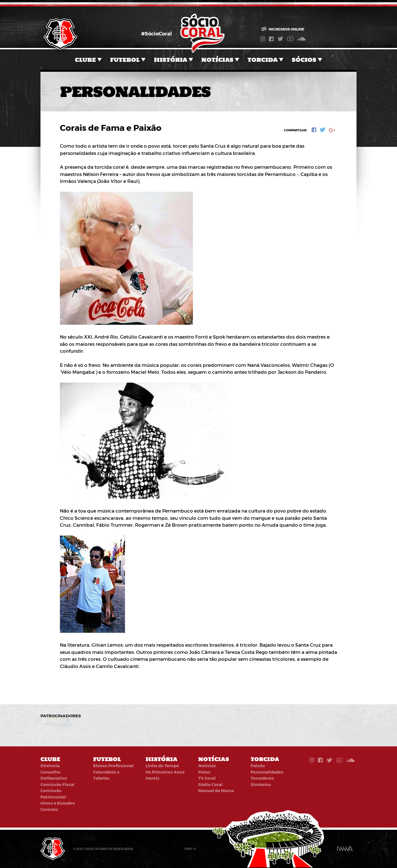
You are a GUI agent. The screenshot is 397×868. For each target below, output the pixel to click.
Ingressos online (283, 29)
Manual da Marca (216, 790)
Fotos (204, 772)
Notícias (217, 60)
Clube (85, 60)
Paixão (258, 765)
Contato (49, 809)
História (170, 60)
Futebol (125, 60)
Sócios (304, 60)
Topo (188, 849)
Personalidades (267, 772)
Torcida (263, 60)
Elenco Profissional (113, 765)
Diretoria (50, 765)
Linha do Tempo (162, 765)
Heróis (152, 778)
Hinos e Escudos (58, 803)
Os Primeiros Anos (165, 772)
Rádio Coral (210, 784)
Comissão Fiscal (58, 784)
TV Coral (207, 778)
